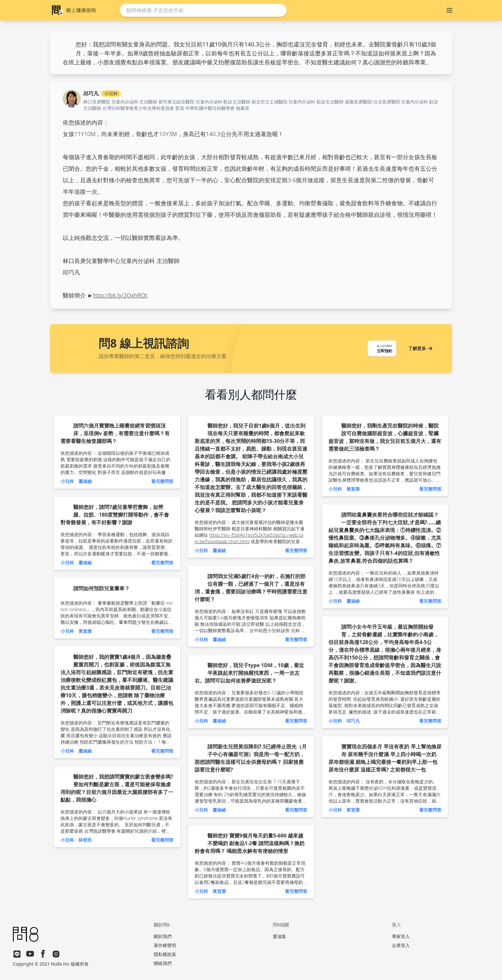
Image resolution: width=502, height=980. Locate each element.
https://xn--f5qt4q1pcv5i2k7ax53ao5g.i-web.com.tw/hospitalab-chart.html (249, 538)
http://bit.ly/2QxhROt (120, 295)
